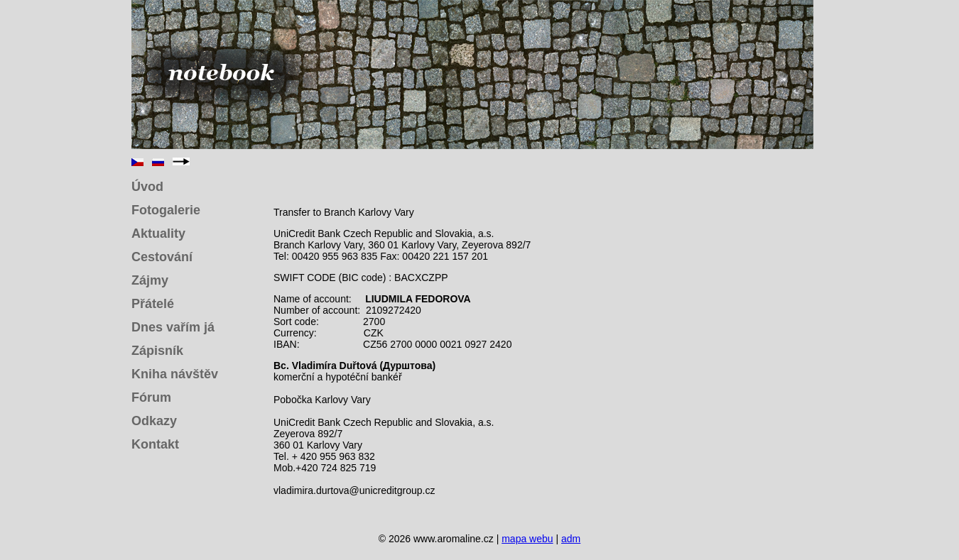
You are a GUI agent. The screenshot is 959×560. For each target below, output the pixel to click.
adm (571, 539)
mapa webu (527, 539)
